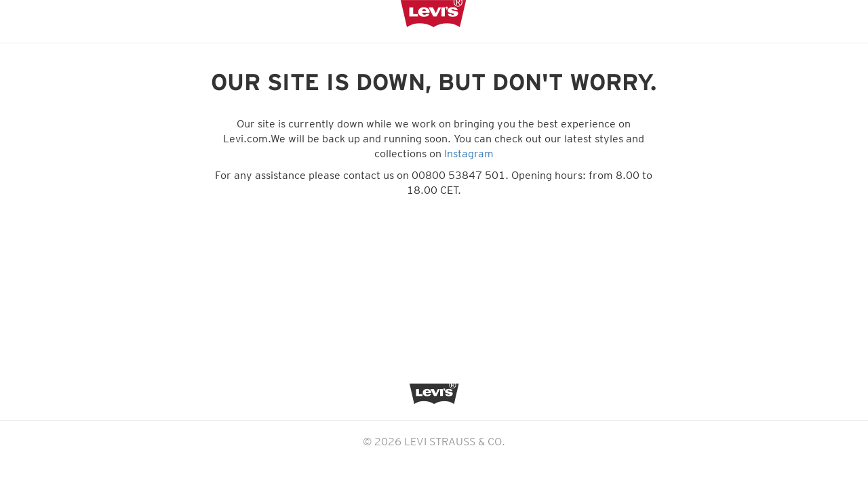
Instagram (469, 154)
